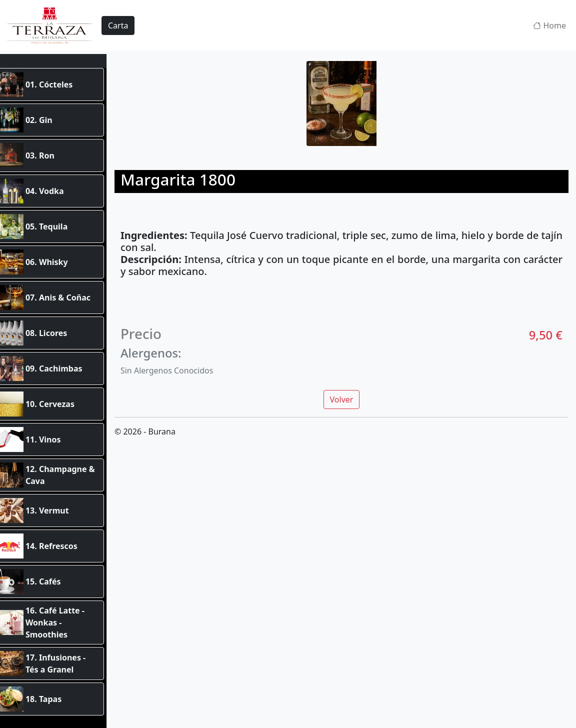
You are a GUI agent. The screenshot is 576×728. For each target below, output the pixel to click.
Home (549, 25)
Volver (348, 396)
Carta (118, 25)
